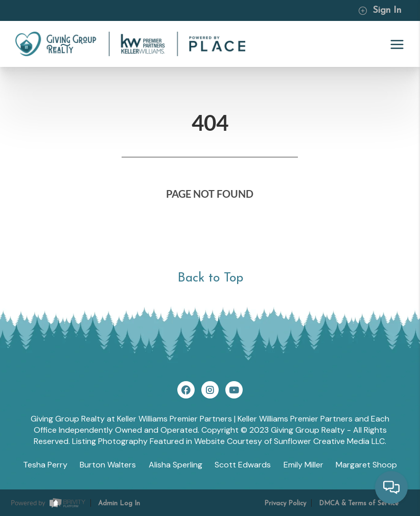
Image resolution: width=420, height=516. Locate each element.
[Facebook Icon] (186, 390)
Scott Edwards (243, 465)
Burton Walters (108, 465)
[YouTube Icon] (234, 390)
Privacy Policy (285, 503)
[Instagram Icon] (210, 390)
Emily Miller (304, 465)
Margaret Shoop (366, 465)
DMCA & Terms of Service (359, 503)
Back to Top (210, 278)
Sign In (380, 10)
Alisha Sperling (176, 465)
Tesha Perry (45, 465)
